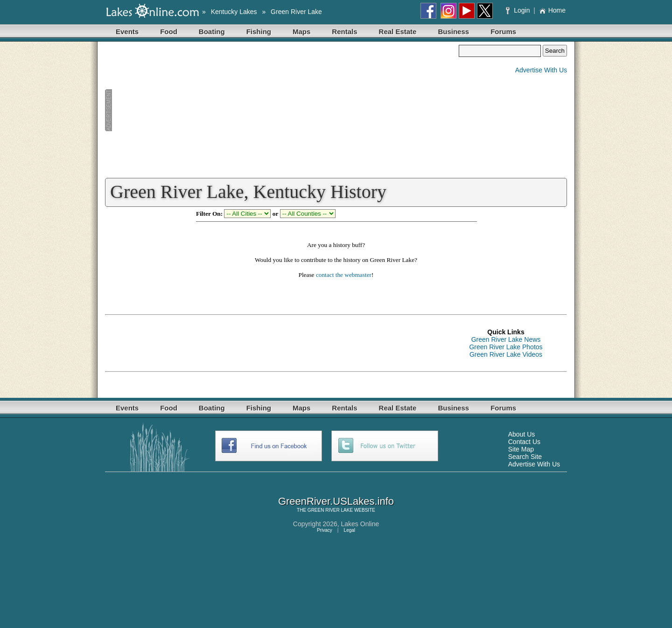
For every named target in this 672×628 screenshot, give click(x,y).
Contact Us (524, 442)
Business (453, 32)
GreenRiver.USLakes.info (336, 501)
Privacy (325, 530)
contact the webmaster (344, 275)
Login (519, 10)
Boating (212, 32)
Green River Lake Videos (506, 354)
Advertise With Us (541, 70)
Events (127, 32)
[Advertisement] (282, 110)
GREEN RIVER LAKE (330, 510)
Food (169, 32)
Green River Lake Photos (506, 347)
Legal (350, 530)
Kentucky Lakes (234, 12)
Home (552, 10)
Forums (503, 32)
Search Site (525, 457)
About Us (522, 434)
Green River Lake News (506, 339)
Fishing (259, 32)
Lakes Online (360, 524)
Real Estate (398, 32)
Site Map (521, 449)
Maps (301, 32)
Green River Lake (296, 12)
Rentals (344, 32)
